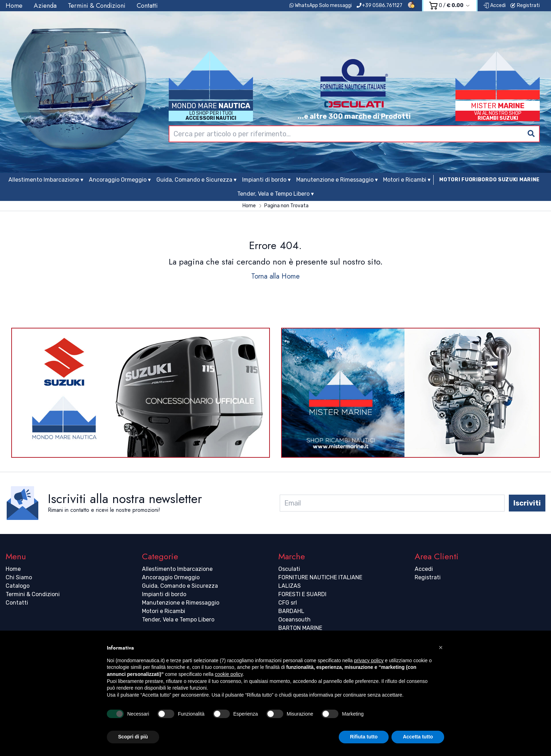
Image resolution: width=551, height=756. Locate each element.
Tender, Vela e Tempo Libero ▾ (275, 194)
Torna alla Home (275, 276)
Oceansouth (294, 620)
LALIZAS (290, 586)
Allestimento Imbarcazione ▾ (46, 180)
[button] (441, 647)
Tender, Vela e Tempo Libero (178, 620)
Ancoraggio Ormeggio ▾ (120, 180)
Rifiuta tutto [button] (364, 737)
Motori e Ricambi (164, 611)
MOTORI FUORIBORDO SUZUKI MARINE (490, 180)
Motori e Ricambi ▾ (407, 180)
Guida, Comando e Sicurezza (180, 586)
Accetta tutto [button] (418, 737)
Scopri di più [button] (133, 737)
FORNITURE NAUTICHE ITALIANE (320, 577)
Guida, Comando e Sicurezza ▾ (196, 180)
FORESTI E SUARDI (302, 594)
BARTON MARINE (300, 628)
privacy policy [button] (369, 660)
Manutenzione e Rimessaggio (181, 603)
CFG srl (288, 603)
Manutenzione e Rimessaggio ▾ (337, 180)
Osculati (289, 569)
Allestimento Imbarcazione (177, 569)
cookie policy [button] (229, 674)
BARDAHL (291, 611)
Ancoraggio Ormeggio (171, 577)
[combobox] (354, 134)
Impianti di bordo (164, 594)
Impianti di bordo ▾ (266, 180)
